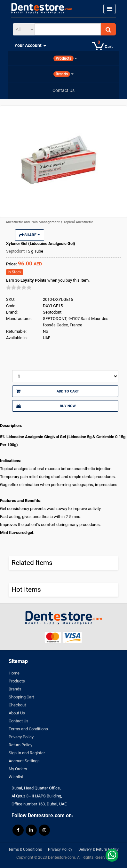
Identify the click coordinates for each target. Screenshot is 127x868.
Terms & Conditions (25, 849)
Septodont (16, 251)
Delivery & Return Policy (99, 849)
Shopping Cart (21, 697)
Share (30, 235)
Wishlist (16, 777)
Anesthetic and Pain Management (33, 222)
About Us (17, 713)
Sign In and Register (27, 753)
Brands (15, 689)
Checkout (17, 705)
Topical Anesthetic (78, 222)
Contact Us (19, 721)
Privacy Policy (21, 737)
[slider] (19, 287)
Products (17, 681)
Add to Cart (48, 391)
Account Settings (24, 761)
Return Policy (20, 745)
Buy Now (46, 406)
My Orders (18, 769)
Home (14, 673)
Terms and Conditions (28, 729)
